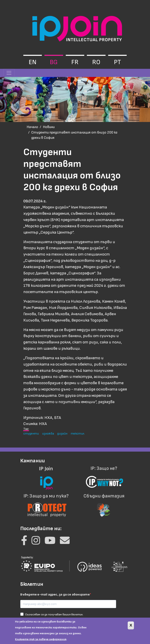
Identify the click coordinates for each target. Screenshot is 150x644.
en (32, 62)
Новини (49, 127)
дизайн (62, 434)
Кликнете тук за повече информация (41, 642)
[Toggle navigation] (9, 73)
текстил (78, 434)
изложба (48, 434)
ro (96, 62)
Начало (32, 127)
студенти (31, 434)
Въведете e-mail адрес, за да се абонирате (55, 595)
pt (117, 62)
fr (75, 62)
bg (54, 62)
